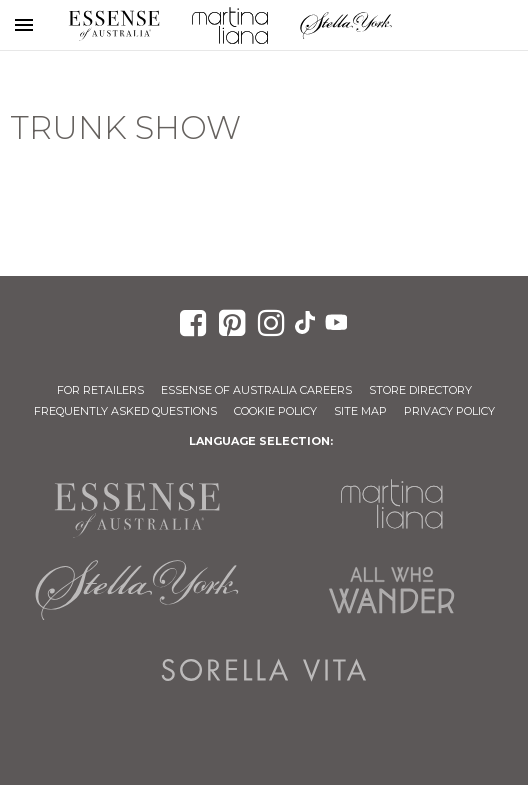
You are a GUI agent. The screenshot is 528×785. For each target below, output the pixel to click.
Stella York (346, 25)
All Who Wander (391, 590)
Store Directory (420, 390)
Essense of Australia (114, 25)
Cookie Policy (275, 411)
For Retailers (100, 390)
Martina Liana (230, 25)
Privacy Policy (449, 411)
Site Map (360, 411)
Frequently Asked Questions (125, 411)
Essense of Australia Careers (256, 390)
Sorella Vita (264, 670)
